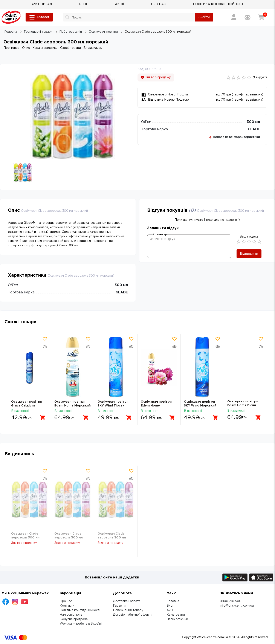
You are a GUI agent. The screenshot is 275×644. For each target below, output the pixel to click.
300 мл (253, 122)
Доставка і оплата (127, 601)
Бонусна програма (74, 619)
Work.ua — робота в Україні (81, 624)
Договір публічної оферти (133, 615)
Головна (173, 601)
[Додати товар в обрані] (45, 339)
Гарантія (120, 606)
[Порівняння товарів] (247, 17)
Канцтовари (176, 615)
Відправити (249, 254)
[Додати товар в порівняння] (45, 347)
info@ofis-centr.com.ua (237, 606)
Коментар (160, 234)
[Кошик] (261, 17)
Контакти (67, 606)
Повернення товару (128, 610)
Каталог (39, 17)
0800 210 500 (231, 601)
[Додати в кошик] (42, 417)
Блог (170, 606)
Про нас (66, 601)
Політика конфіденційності (80, 610)
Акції (170, 610)
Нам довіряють (71, 615)
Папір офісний (177, 619)
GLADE (254, 129)
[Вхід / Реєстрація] (234, 17)
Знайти (204, 17)
